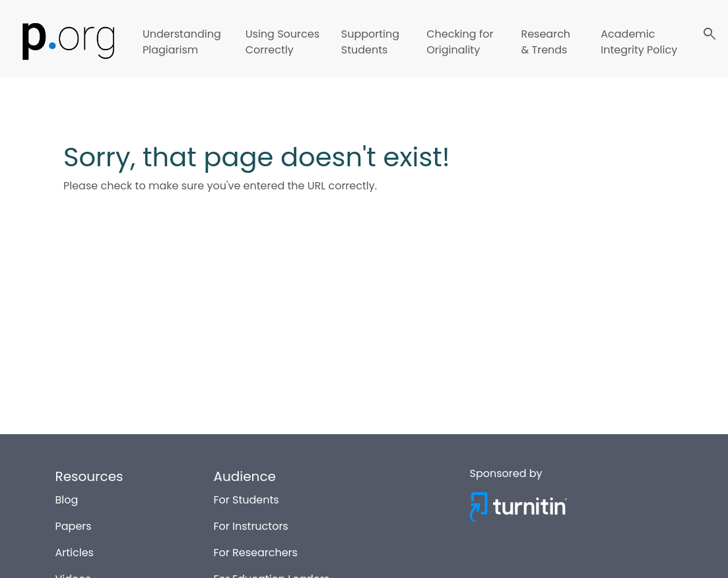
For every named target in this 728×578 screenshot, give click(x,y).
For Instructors (251, 525)
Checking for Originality (460, 42)
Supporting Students (370, 42)
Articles (75, 551)
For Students (247, 498)
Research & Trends (546, 42)
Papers (74, 525)
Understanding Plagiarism (182, 42)
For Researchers (256, 551)
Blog (67, 498)
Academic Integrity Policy (639, 42)
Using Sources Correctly (282, 42)
